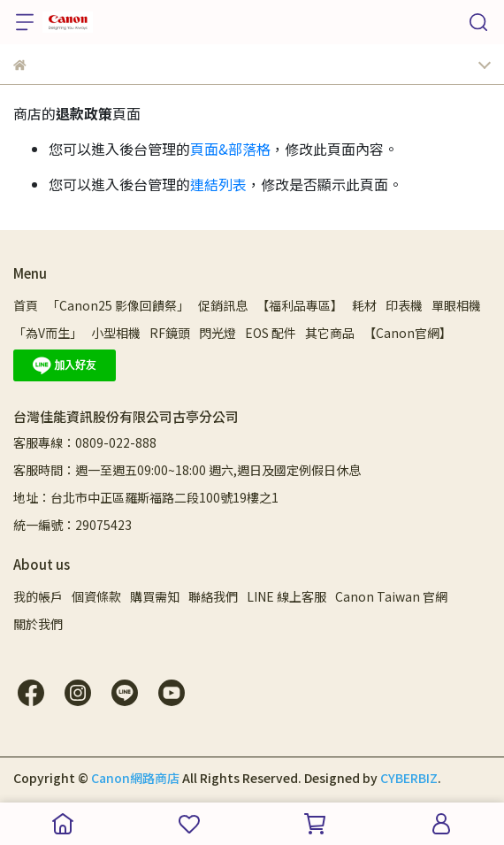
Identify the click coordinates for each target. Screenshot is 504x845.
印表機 (404, 305)
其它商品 (330, 333)
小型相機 (116, 333)
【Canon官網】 (408, 333)
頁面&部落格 (230, 149)
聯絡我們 (213, 596)
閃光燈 (218, 333)
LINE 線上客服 (286, 596)
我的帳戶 (38, 596)
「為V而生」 (48, 333)
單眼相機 (456, 305)
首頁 (26, 305)
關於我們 (38, 624)
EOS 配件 (271, 333)
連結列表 (218, 184)
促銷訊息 (223, 305)
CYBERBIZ (409, 778)
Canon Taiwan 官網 (391, 596)
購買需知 (155, 596)
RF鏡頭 (170, 333)
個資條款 (96, 596)
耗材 (364, 305)
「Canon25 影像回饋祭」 (118, 305)
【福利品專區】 (300, 305)
